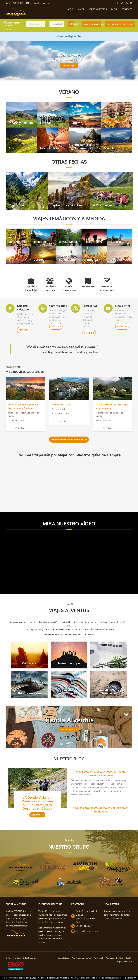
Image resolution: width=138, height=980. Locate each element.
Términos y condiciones (82, 959)
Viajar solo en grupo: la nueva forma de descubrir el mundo (101, 774)
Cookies (129, 959)
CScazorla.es (32, 959)
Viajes (81, 9)
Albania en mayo (62, 405)
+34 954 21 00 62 (84, 927)
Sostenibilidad (63, 959)
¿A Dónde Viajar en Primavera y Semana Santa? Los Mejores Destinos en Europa (37, 804)
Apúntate (122, 326)
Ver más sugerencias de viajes (69, 440)
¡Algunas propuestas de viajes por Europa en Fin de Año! (101, 810)
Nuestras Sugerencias (120, 24)
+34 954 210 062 (16, 3)
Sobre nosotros (98, 9)
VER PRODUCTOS (69, 731)
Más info (24, 330)
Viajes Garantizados (92, 24)
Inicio (70, 9)
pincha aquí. (117, 978)
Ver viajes (69, 66)
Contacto (127, 9)
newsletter (126, 912)
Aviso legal (98, 959)
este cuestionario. (58, 923)
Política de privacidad (114, 959)
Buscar (72, 24)
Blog (114, 9)
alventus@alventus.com (40, 3)
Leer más (37, 816)
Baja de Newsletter (125, 962)
